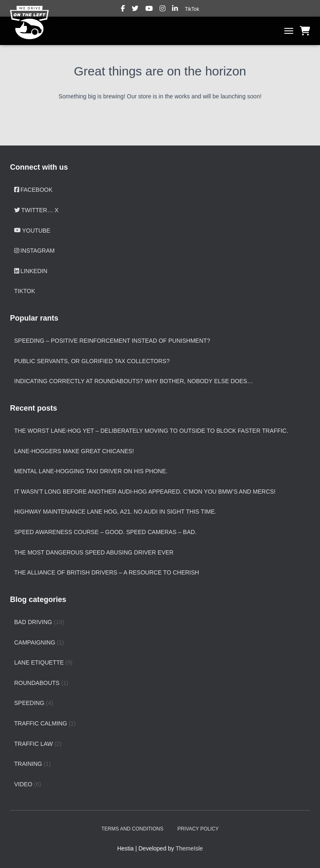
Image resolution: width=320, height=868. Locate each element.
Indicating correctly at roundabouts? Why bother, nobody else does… (134, 381)
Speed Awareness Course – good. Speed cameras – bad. (105, 532)
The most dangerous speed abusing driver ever (94, 552)
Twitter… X (136, 10)
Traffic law (34, 744)
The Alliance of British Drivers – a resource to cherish (107, 572)
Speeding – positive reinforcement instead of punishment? (112, 341)
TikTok (192, 9)
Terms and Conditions (132, 829)
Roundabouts (37, 683)
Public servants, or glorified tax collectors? (92, 361)
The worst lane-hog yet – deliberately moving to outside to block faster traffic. (151, 431)
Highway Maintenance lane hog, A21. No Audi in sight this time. (115, 512)
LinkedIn (176, 10)
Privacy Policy (198, 829)
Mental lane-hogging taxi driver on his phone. (91, 471)
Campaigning (35, 642)
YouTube (150, 10)
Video (23, 784)
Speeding (29, 703)
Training (28, 764)
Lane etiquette (39, 662)
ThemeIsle (189, 848)
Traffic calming (41, 723)
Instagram (163, 10)
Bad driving (33, 622)
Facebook (124, 10)
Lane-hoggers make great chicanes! (74, 451)
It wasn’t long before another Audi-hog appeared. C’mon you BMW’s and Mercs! (145, 492)
